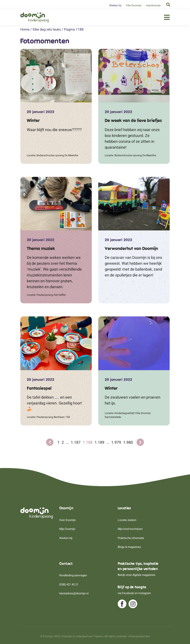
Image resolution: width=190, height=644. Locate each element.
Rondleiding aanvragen (73, 575)
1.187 (76, 442)
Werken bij (115, 5)
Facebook (128, 593)
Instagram (145, 593)
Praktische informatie (131, 538)
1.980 (128, 442)
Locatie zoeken (127, 520)
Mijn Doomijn (67, 529)
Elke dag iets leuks (47, 29)
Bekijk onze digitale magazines (137, 575)
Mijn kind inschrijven (130, 529)
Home (25, 29)
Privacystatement (139, 636)
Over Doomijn (68, 520)
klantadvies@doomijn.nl (74, 593)
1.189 (99, 442)
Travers (98, 636)
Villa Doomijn (134, 5)
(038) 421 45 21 (69, 584)
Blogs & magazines (129, 547)
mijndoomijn (153, 5)
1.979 (116, 442)
